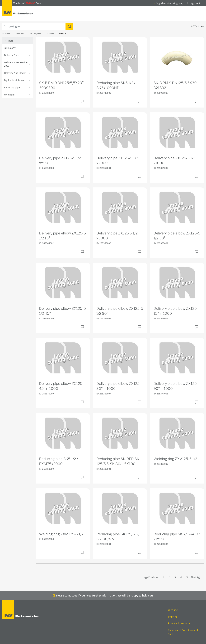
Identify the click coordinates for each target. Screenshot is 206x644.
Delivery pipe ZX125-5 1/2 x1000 (174, 161)
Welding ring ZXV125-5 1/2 (175, 459)
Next (196, 577)
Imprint (173, 617)
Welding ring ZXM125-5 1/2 (61, 534)
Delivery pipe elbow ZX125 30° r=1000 (118, 386)
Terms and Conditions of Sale (183, 632)
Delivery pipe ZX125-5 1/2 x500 (60, 161)
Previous (151, 577)
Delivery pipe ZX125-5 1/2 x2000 (117, 161)
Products (20, 34)
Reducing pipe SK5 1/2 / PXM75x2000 (59, 461)
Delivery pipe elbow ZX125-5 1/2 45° (62, 311)
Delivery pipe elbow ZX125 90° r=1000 (175, 386)
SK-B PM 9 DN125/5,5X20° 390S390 (61, 85)
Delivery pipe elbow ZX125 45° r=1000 (61, 386)
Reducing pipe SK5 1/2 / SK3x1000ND (116, 85)
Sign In (196, 3)
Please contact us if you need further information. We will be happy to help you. (103, 596)
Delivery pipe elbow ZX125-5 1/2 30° (177, 236)
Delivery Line (35, 34)
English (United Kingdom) (169, 3)
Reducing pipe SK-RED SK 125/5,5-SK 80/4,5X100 (118, 461)
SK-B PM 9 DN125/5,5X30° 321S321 (176, 85)
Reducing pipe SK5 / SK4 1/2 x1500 (177, 537)
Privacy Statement (179, 623)
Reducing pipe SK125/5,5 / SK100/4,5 (118, 537)
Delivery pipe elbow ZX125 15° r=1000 (175, 311)
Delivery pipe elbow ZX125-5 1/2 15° (62, 236)
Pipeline (50, 34)
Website (173, 610)
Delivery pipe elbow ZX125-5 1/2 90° (120, 311)
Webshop (6, 34)
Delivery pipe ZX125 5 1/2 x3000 (117, 236)
